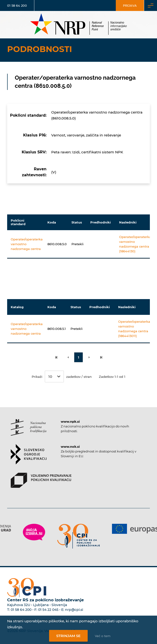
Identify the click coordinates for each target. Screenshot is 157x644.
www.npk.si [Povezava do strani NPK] (70, 421)
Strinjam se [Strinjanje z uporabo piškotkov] (68, 636)
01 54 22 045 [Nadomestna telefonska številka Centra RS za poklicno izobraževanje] (48, 610)
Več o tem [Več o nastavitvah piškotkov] (103, 636)
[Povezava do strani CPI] (79, 536)
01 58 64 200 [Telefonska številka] (17, 5)
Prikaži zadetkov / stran (62, 377)
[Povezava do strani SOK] (29, 458)
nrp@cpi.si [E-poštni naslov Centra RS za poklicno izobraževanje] (74, 610)
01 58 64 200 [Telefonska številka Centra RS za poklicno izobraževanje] (21, 610)
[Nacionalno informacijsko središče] (79, 25)
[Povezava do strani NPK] (29, 432)
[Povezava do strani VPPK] (41, 484)
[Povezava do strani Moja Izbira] (34, 532)
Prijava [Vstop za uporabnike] (130, 5)
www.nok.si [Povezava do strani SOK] (70, 447)
